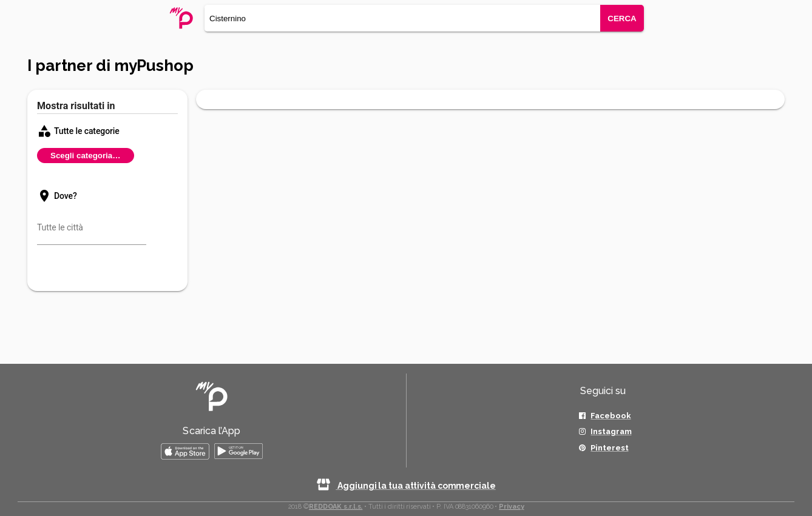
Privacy (511, 507)
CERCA (622, 18)
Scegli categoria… (86, 156)
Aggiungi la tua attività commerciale (406, 486)
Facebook (611, 416)
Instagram (611, 431)
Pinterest (609, 448)
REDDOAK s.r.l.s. (336, 507)
